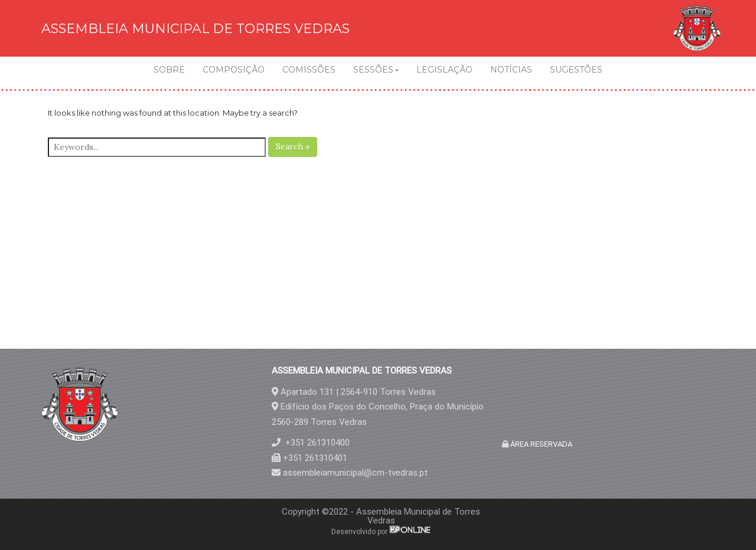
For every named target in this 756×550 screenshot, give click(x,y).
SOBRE (169, 70)
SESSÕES (373, 70)
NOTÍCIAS (511, 70)
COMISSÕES (309, 70)
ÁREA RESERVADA (540, 444)
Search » (293, 146)
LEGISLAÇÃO (444, 70)
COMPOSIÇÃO (234, 70)
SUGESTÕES (576, 70)
